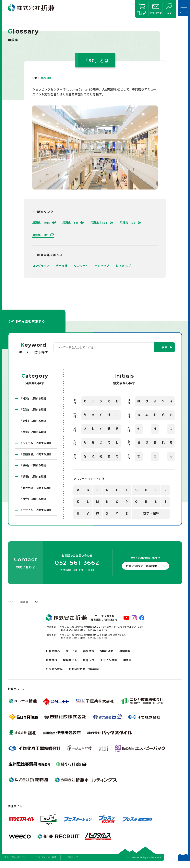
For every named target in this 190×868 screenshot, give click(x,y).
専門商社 (62, 266)
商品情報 (91, 654)
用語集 (24, 605)
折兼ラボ (91, 664)
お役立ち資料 (55, 674)
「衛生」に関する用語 (34, 422)
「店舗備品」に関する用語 (37, 456)
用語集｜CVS (100, 222)
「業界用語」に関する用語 (37, 490)
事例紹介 (129, 654)
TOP (11, 605)
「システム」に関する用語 (37, 444)
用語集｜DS (128, 222)
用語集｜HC (40, 235)
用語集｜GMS (42, 222)
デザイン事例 (112, 664)
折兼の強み (53, 654)
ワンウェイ (81, 266)
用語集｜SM (71, 222)
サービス (73, 654)
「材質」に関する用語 (34, 399)
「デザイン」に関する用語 (37, 513)
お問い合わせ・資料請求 (143, 569)
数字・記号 (151, 514)
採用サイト (71, 664)
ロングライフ (41, 266)
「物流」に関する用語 (34, 433)
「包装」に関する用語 (34, 410)
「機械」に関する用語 (34, 467)
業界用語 (46, 78)
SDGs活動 (110, 654)
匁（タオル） (125, 266)
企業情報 (52, 664)
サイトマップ (71, 863)
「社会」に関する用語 (34, 502)
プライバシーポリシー (15, 863)
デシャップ (102, 266)
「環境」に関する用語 (34, 479)
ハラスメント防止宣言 (45, 863)
